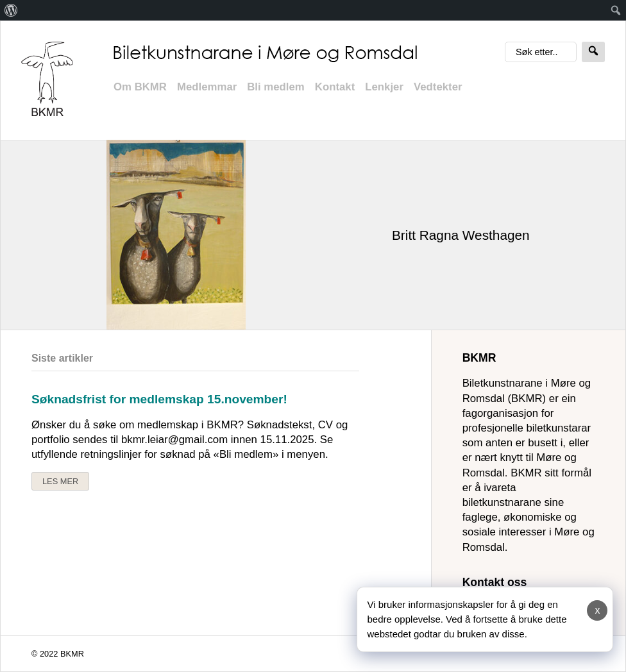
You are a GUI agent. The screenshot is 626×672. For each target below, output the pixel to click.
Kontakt (335, 87)
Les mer (60, 481)
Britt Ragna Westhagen (461, 235)
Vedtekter (438, 87)
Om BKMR (140, 87)
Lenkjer (384, 87)
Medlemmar (207, 87)
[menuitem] (11, 10)
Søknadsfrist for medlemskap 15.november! (159, 399)
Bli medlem (276, 87)
